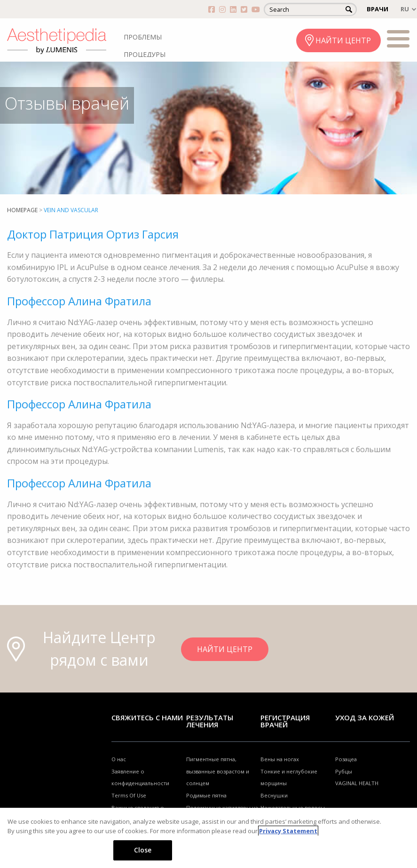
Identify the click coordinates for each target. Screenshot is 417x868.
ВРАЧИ (378, 9)
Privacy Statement (288, 831)
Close (143, 850)
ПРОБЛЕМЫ (143, 37)
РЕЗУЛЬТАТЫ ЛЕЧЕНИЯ (210, 721)
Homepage (22, 210)
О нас (119, 759)
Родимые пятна (206, 795)
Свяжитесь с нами (147, 717)
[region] (208, 838)
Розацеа (346, 759)
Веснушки (274, 795)
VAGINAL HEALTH (357, 783)
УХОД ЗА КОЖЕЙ (365, 717)
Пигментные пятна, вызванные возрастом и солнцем (218, 771)
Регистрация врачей (285, 721)
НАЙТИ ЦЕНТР (343, 40)
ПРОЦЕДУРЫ (145, 54)
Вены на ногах (280, 759)
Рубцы (344, 771)
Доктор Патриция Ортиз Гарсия (93, 234)
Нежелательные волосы (293, 808)
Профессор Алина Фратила (79, 301)
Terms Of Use (129, 795)
